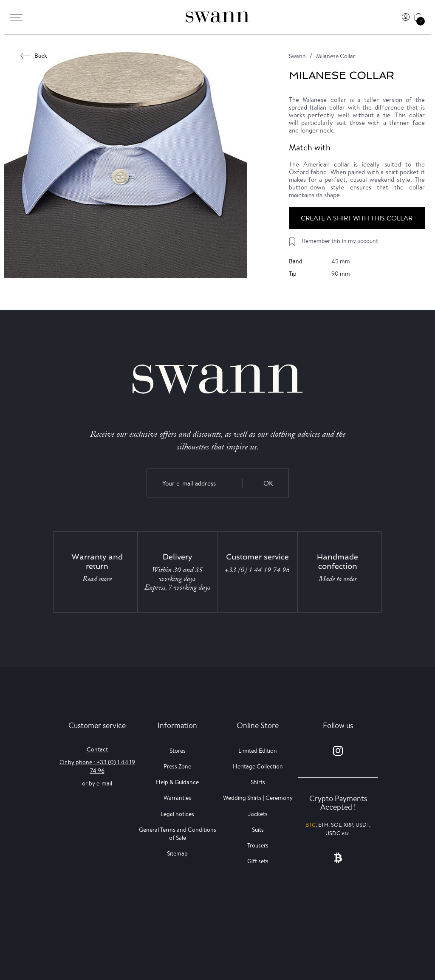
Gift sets (258, 861)
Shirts (258, 782)
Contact (97, 749)
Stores (178, 751)
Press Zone (177, 766)
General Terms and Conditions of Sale (178, 834)
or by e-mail (97, 783)
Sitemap (177, 853)
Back (34, 56)
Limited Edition (258, 751)
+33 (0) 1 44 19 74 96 (257, 570)
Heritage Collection (258, 766)
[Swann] (217, 17)
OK (268, 483)
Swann (297, 56)
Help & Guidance (177, 782)
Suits (258, 830)
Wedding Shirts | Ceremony (258, 798)
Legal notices (177, 814)
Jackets (258, 814)
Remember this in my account (340, 241)
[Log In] (406, 17)
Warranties (177, 798)
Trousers (258, 845)
